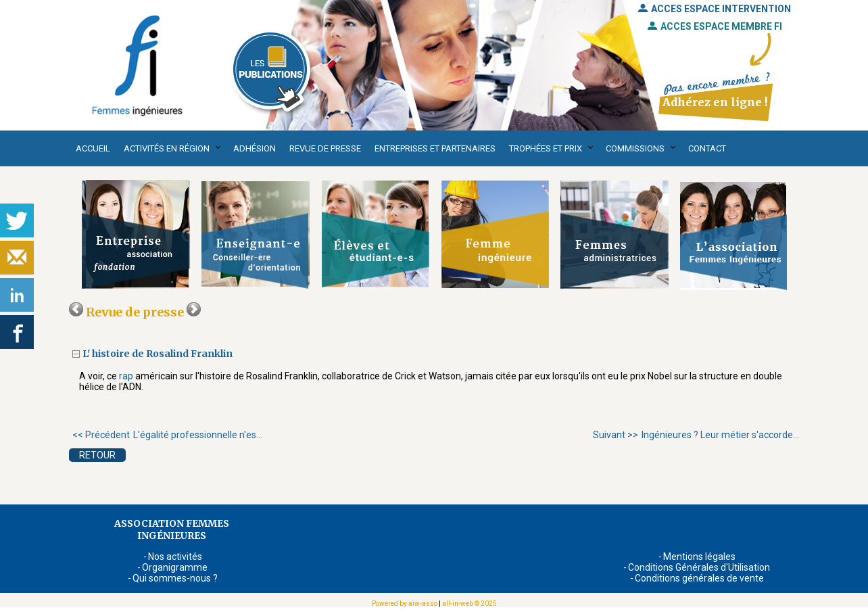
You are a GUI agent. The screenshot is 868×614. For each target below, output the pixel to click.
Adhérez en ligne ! (715, 102)
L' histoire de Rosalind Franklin (158, 354)
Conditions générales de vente (699, 578)
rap (126, 376)
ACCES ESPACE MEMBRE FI (715, 26)
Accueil (93, 148)
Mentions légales (699, 557)
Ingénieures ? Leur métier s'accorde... (696, 435)
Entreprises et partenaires (435, 148)
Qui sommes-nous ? (175, 578)
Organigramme (175, 567)
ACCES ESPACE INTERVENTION (715, 9)
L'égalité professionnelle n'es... (167, 435)
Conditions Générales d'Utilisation (699, 567)
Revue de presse (325, 148)
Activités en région (167, 148)
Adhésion (255, 148)
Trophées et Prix (546, 148)
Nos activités (175, 557)
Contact (707, 148)
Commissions (635, 148)
